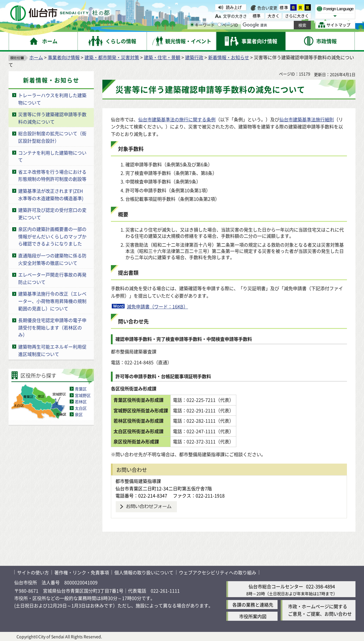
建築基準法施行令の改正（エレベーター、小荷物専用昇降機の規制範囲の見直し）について (52, 301)
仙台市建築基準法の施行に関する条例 (177, 119)
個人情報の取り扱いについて (144, 572)
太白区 (81, 408)
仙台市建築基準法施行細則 (307, 119)
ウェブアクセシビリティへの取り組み (218, 572)
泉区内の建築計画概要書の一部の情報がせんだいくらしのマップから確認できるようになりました (52, 236)
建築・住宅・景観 (162, 57)
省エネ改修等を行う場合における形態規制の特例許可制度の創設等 (52, 175)
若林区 (81, 402)
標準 (284, 7)
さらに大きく (297, 16)
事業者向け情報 (64, 57)
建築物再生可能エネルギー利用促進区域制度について (52, 350)
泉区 (79, 414)
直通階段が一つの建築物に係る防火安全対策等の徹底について (52, 259)
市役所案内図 (253, 616)
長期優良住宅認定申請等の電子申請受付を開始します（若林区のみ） (52, 327)
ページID (228, 25)
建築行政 (194, 57)
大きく (274, 16)
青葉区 (81, 389)
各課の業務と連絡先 (253, 605)
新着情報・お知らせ (229, 57)
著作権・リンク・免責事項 (82, 572)
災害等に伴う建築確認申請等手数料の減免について (52, 118)
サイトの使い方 (33, 572)
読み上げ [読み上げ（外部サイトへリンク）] (234, 7)
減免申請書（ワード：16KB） (157, 306)
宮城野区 (83, 395)
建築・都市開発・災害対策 (112, 57)
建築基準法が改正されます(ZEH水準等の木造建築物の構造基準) (51, 194)
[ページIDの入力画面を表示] (219, 25)
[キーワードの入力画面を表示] (192, 25)
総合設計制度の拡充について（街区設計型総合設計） (52, 137)
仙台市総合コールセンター (276, 586)
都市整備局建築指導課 (138, 481)
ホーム (36, 57)
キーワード (202, 25)
